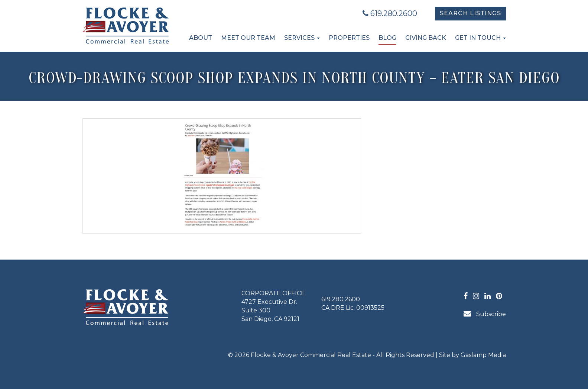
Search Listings (470, 13)
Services (302, 38)
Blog (387, 38)
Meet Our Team (248, 38)
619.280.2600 (390, 13)
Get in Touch (480, 38)
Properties (349, 38)
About (201, 38)
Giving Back (426, 38)
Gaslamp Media (483, 355)
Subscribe (485, 314)
